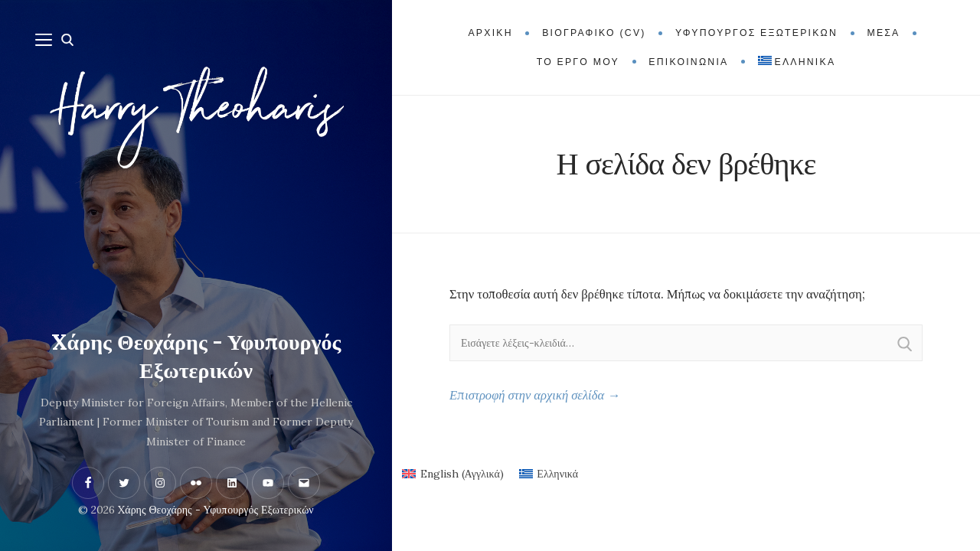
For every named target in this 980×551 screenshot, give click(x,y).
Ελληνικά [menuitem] (557, 474)
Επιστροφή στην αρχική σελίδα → (535, 395)
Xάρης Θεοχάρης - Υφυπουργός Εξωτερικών (196, 357)
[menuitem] (797, 62)
